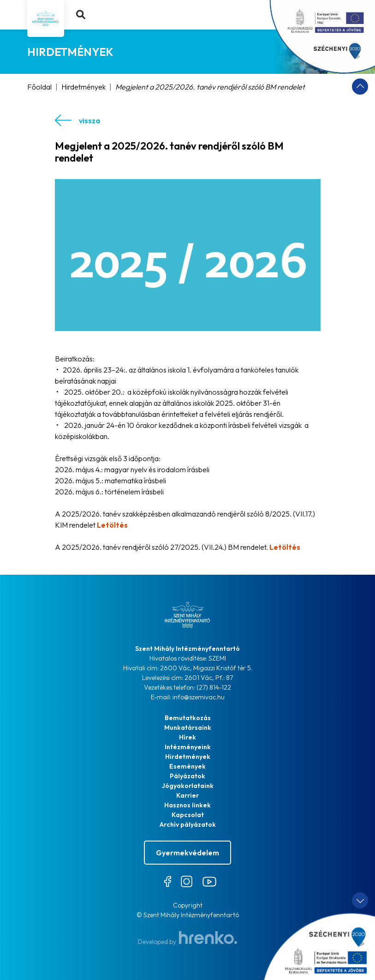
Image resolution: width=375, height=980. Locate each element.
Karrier (187, 795)
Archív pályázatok (188, 824)
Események (187, 766)
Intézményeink (188, 747)
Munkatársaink (188, 727)
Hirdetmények (83, 87)
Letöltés (112, 525)
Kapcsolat (188, 815)
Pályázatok (187, 776)
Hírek (187, 737)
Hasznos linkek (187, 805)
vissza (77, 120)
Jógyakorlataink (188, 786)
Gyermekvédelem (187, 853)
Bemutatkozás (188, 718)
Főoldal (39, 87)
